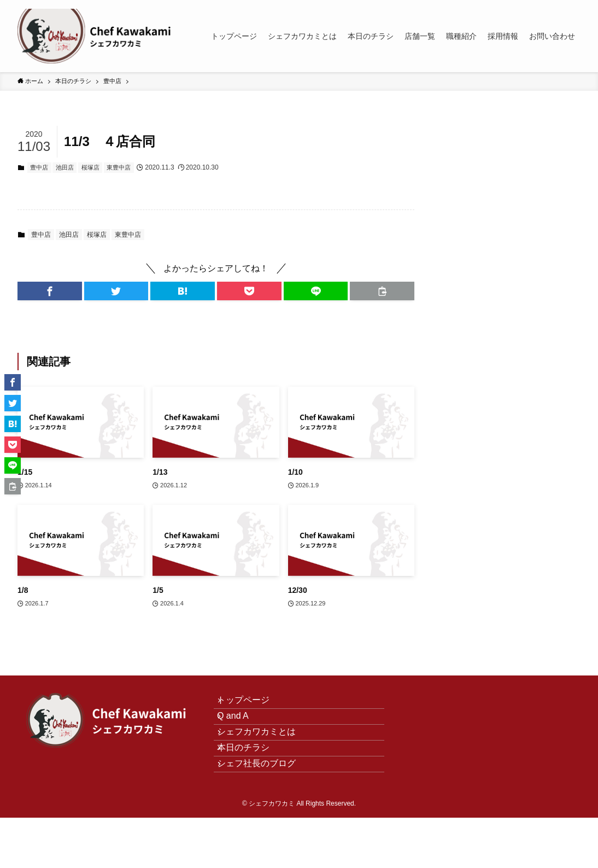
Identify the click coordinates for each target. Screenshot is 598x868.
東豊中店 (119, 167)
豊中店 (39, 167)
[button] (50, 291)
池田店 (65, 167)
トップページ (253, 705)
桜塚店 (90, 167)
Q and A (243, 731)
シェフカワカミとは (266, 757)
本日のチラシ (253, 783)
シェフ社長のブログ (266, 809)
